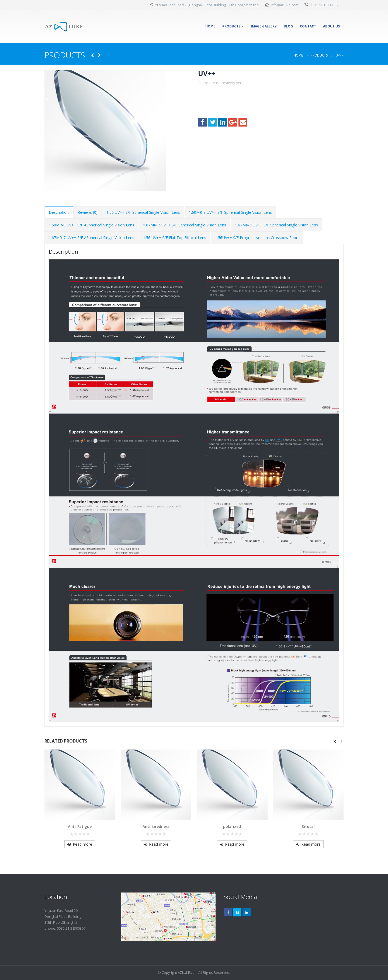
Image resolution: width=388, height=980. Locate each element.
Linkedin (247, 912)
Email (243, 122)
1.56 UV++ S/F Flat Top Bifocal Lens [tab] (175, 238)
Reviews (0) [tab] (88, 212)
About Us (331, 26)
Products (231, 26)
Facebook (202, 122)
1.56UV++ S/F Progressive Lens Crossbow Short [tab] (257, 238)
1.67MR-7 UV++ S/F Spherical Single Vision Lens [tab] (185, 225)
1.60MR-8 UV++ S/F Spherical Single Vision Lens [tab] (230, 212)
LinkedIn (223, 122)
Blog (288, 26)
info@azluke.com (284, 5)
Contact (308, 26)
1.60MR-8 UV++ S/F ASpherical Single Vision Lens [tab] (91, 225)
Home (210, 26)
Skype (237, 912)
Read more (82, 844)
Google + (233, 122)
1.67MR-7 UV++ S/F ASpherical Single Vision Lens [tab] (91, 238)
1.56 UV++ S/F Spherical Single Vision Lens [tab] (143, 212)
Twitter (212, 122)
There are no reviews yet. (220, 83)
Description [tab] (59, 212)
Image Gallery (264, 26)
